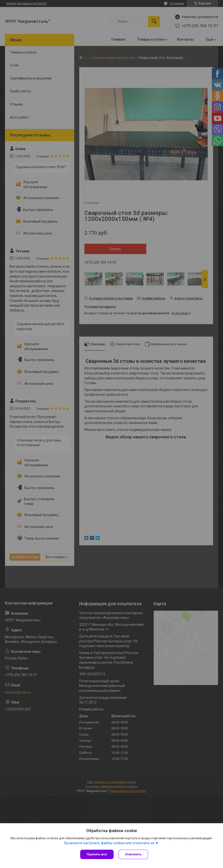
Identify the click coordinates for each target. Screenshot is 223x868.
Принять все (97, 854)
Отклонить (133, 854)
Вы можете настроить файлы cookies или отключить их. (110, 843)
